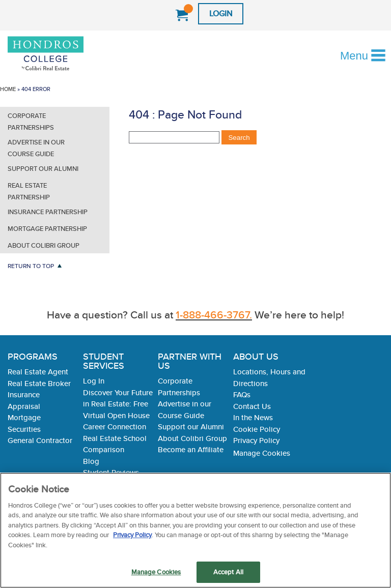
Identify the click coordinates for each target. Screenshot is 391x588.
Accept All (228, 572)
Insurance (24, 394)
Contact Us (252, 406)
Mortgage (24, 417)
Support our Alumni (43, 169)
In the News (253, 417)
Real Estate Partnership (29, 191)
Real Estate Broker (39, 383)
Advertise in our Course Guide (36, 148)
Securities (24, 429)
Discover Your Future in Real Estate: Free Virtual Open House (118, 404)
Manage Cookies (262, 453)
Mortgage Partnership (47, 229)
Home (8, 89)
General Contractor (40, 440)
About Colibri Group (44, 245)
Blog (91, 461)
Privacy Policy (256, 440)
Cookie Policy (257, 429)
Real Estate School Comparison (115, 444)
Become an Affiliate (191, 449)
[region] (195, 530)
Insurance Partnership (48, 212)
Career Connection (115, 427)
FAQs (242, 394)
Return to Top (31, 266)
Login (221, 13)
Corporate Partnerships (31, 122)
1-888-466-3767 (159, 16)
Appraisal (24, 406)
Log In (94, 381)
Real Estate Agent (38, 372)
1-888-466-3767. (214, 315)
